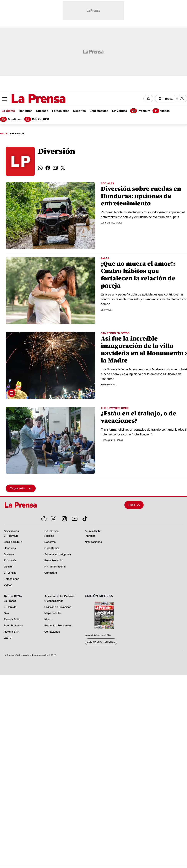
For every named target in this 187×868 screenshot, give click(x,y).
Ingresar (168, 99)
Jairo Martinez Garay (112, 223)
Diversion (17, 134)
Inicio (4, 134)
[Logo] (29, 99)
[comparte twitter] (63, 168)
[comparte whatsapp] (40, 168)
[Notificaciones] (148, 99)
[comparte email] (55, 168)
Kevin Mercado (109, 385)
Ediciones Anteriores (101, 642)
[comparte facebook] (48, 168)
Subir (134, 505)
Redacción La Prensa (112, 440)
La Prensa (106, 310)
